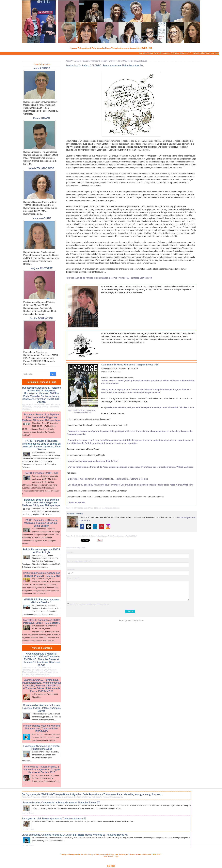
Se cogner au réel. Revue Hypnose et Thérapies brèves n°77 (53, 805)
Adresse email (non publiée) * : (79, 561)
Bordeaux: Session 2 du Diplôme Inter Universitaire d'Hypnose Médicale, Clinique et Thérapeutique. (41, 404)
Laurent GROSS (41, 68)
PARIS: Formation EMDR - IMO (41, 458)
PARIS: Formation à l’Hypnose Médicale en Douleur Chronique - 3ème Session (42, 507)
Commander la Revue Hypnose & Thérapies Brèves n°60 (82, 411)
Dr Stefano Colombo (116, 536)
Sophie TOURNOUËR (41, 310)
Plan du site (109, 842)
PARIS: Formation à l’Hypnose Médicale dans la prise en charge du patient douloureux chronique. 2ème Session (41, 431)
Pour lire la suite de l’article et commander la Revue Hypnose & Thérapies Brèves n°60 (106, 278)
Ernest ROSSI (131, 536)
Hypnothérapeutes (42, 64)
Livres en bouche (76, 503)
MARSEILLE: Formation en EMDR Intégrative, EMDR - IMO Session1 (41, 606)
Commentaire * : (73, 578)
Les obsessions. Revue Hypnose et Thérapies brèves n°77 (166, 53)
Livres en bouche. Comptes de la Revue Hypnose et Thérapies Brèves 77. (59, 789)
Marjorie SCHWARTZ (41, 263)
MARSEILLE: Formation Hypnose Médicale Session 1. (41, 586)
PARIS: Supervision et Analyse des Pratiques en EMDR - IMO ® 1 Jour (42, 557)
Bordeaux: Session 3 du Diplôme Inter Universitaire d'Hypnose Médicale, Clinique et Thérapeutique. (41, 487)
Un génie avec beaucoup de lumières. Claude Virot (92, 461)
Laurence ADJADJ (41, 217)
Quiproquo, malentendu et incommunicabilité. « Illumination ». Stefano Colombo (106, 479)
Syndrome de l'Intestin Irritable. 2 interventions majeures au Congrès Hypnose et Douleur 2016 (41, 757)
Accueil (68, 61)
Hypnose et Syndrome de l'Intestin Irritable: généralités (41, 736)
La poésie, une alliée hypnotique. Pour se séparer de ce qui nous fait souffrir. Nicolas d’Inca (146, 407)
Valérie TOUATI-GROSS (41, 167)
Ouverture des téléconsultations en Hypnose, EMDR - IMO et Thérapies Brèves (42, 692)
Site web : (71, 570)
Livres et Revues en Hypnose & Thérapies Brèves (93, 61)
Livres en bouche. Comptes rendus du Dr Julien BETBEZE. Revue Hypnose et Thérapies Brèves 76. (72, 821)
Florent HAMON (41, 118)
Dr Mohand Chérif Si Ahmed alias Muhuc (90, 536)
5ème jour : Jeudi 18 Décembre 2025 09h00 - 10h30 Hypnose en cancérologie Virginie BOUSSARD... (41, 495)
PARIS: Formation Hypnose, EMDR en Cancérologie (41, 534)
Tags (116, 842)
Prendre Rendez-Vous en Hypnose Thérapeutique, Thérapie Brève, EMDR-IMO (41, 714)
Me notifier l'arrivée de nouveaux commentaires (89, 604)
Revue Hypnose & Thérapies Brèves (128, 61)
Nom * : (70, 553)
